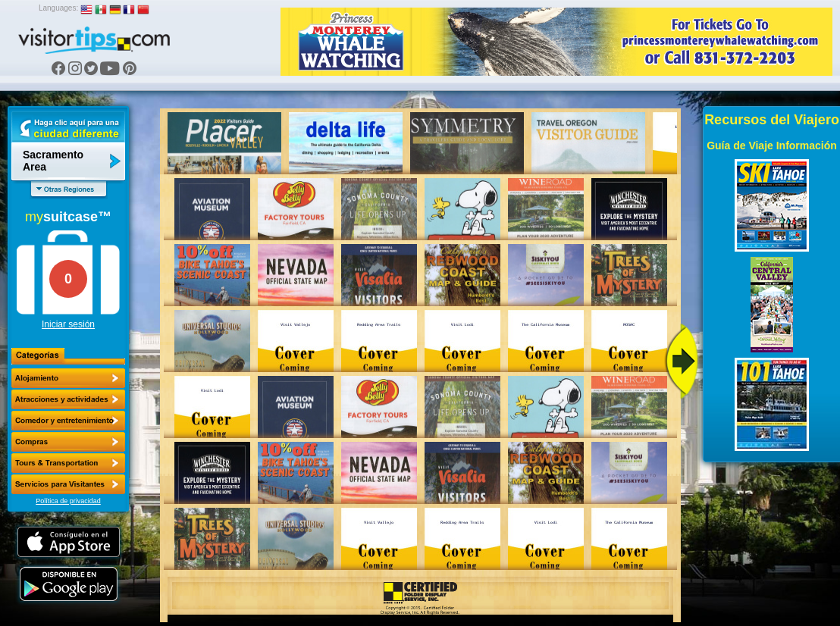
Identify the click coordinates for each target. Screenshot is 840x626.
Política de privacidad (68, 501)
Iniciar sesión (68, 324)
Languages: (58, 8)
